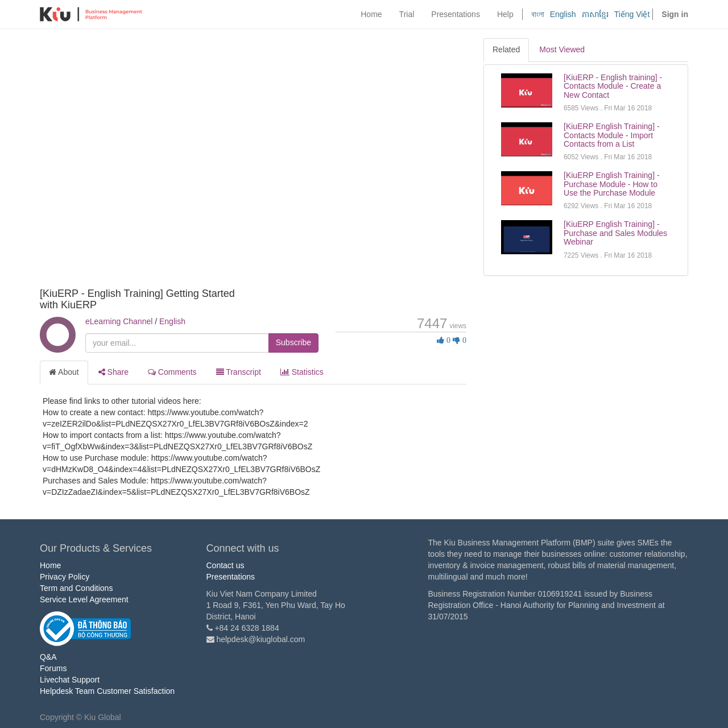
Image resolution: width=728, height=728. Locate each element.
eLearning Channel (119, 321)
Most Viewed (562, 49)
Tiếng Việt (632, 14)
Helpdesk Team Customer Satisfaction (107, 691)
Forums (53, 668)
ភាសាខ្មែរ (595, 14)
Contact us (226, 565)
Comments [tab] (172, 372)
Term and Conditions (76, 588)
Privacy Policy (65, 577)
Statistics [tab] (302, 372)
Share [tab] (113, 372)
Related (506, 49)
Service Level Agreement (84, 599)
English (563, 14)
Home (50, 565)
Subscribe (293, 342)
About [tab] (64, 372)
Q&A (48, 657)
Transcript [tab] (239, 372)
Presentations (231, 577)
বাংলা (538, 14)
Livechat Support (70, 680)
